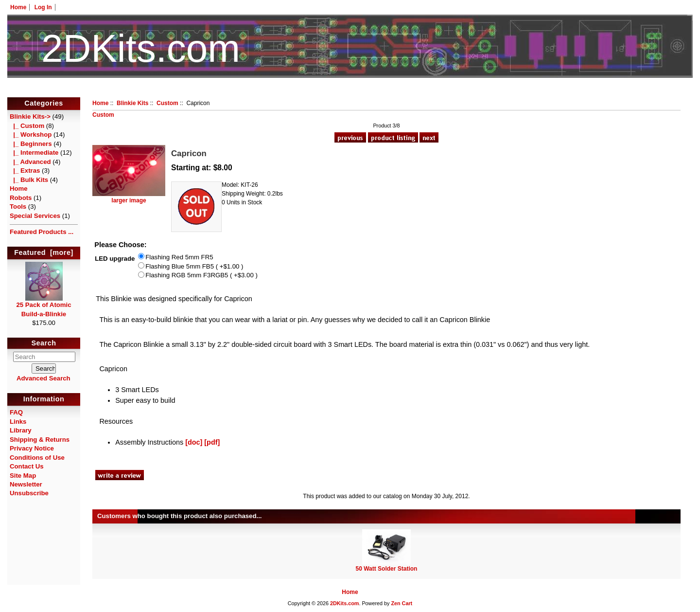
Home (18, 7)
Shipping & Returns (40, 440)
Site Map (23, 476)
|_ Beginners (31, 144)
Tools (18, 207)
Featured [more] (44, 252)
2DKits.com (344, 603)
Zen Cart (402, 603)
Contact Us (27, 466)
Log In (43, 7)
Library (21, 430)
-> (30, 117)
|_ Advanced (30, 162)
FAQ (16, 412)
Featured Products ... (42, 232)
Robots (21, 198)
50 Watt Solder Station (387, 569)
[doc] (194, 442)
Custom (167, 103)
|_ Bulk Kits (29, 180)
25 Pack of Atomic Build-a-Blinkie (44, 306)
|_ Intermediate (34, 153)
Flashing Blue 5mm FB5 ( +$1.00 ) (194, 266)
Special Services (35, 216)
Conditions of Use (37, 458)
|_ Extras (25, 171)
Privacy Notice (32, 448)
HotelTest (350, 91)
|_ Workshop (31, 135)
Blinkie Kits (132, 103)
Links (18, 422)
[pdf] (212, 442)
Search (44, 343)
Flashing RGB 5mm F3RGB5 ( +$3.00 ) (201, 276)
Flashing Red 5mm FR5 (179, 257)
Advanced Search (44, 378)
